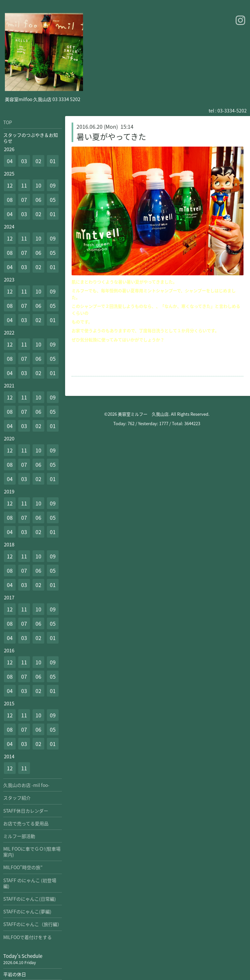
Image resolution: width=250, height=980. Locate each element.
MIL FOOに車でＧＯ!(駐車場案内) (32, 852)
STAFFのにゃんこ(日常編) (30, 899)
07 (24, 200)
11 (24, 185)
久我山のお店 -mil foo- (26, 785)
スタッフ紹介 (17, 798)
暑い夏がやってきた (111, 137)
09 (53, 185)
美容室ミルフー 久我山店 (143, 414)
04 (10, 161)
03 (24, 161)
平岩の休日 (15, 974)
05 (53, 200)
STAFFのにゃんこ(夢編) (27, 911)
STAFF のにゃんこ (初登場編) (30, 883)
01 (53, 161)
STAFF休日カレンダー (26, 811)
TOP (8, 122)
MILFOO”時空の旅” (23, 867)
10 (38, 185)
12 (10, 185)
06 (38, 200)
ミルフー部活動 (19, 836)
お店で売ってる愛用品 (26, 823)
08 (10, 200)
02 (38, 161)
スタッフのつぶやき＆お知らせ (31, 138)
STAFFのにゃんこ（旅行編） (33, 924)
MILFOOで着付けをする (28, 937)
